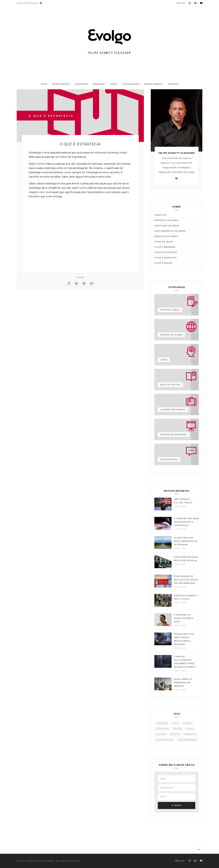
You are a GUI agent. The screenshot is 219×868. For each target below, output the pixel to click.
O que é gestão (163, 263)
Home (44, 84)
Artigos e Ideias (170, 310)
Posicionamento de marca (170, 231)
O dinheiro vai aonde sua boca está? (184, 618)
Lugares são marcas (173, 410)
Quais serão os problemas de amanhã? (183, 683)
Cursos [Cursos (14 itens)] (187, 723)
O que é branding (165, 247)
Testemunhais (131, 84)
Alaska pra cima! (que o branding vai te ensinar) (186, 541)
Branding (99, 84)
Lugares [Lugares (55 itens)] (161, 734)
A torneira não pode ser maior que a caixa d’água (186, 522)
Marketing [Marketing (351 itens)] (190, 734)
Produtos (160, 215)
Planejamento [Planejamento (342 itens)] (165, 740)
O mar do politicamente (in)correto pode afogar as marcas (185, 662)
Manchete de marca (166, 236)
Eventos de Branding (174, 435)
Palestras (82, 84)
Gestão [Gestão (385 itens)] (177, 729)
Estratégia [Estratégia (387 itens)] (163, 729)
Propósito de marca (166, 220)
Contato (173, 84)
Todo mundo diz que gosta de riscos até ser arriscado (186, 580)
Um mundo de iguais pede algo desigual (186, 559)
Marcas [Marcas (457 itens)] (175, 734)
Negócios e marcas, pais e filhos (186, 597)
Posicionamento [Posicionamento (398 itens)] (187, 740)
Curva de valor (163, 242)
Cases (114, 84)
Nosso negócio (61, 84)
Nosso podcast (154, 84)
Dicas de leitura (170, 385)
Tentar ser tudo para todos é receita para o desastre (184, 639)
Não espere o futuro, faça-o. (184, 501)
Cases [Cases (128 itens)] (175, 723)
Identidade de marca (167, 226)
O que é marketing (165, 258)
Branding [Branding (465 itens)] (162, 723)
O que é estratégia (166, 252)
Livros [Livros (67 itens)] (190, 729)
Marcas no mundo (171, 335)
